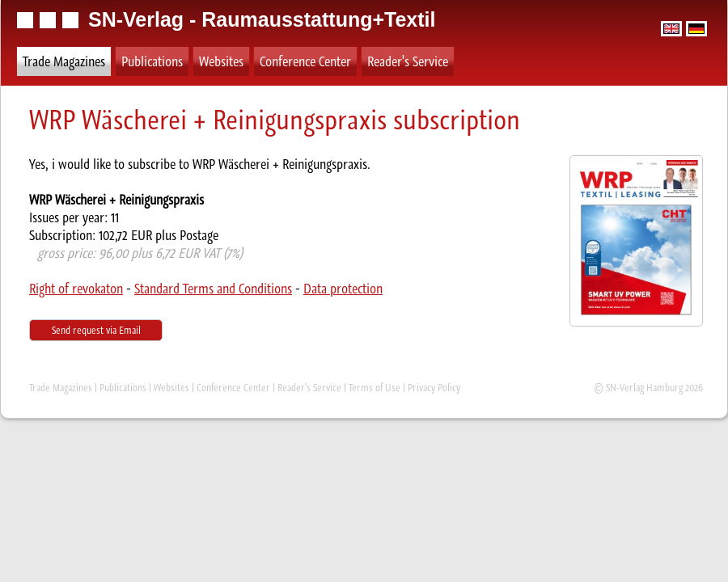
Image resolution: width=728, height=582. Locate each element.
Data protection (343, 289)
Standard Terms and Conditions (213, 289)
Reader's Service (408, 61)
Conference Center (305, 61)
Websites (221, 61)
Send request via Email (96, 330)
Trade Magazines (64, 61)
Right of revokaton (76, 289)
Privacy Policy (434, 388)
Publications (152, 61)
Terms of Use (375, 388)
